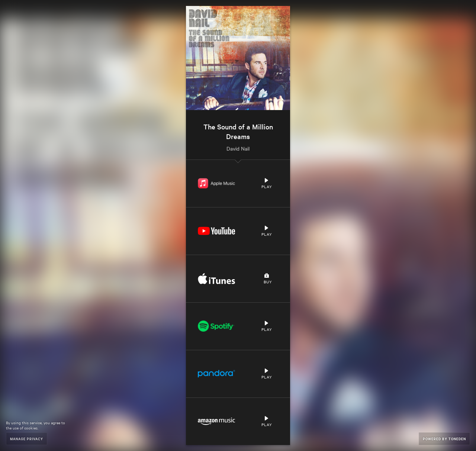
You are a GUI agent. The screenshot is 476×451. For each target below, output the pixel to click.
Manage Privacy (27, 439)
